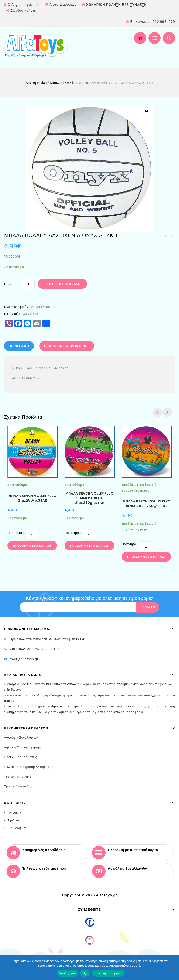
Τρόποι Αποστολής (18, 786)
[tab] (20, 346)
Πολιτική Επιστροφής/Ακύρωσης (29, 767)
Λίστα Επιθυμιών (63, 5)
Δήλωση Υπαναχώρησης (22, 747)
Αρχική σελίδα (36, 83)
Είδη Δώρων (17, 828)
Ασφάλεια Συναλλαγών (21, 738)
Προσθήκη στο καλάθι (62, 284)
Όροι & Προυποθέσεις (21, 757)
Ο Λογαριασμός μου (24, 5)
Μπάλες (56, 83)
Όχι (85, 973)
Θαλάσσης (73, 83)
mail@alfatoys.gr (24, 659)
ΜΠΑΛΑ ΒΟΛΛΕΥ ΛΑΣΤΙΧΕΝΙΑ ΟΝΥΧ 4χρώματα (166, 235)
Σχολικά (13, 820)
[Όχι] (173, 968)
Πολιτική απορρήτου (108, 973)
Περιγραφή (19, 346)
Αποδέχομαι (67, 973)
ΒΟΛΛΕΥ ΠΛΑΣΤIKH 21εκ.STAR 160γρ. (172, 235)
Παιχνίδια (15, 813)
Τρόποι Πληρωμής (18, 777)
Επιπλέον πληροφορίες (67, 346)
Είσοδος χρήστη (23, 11)
